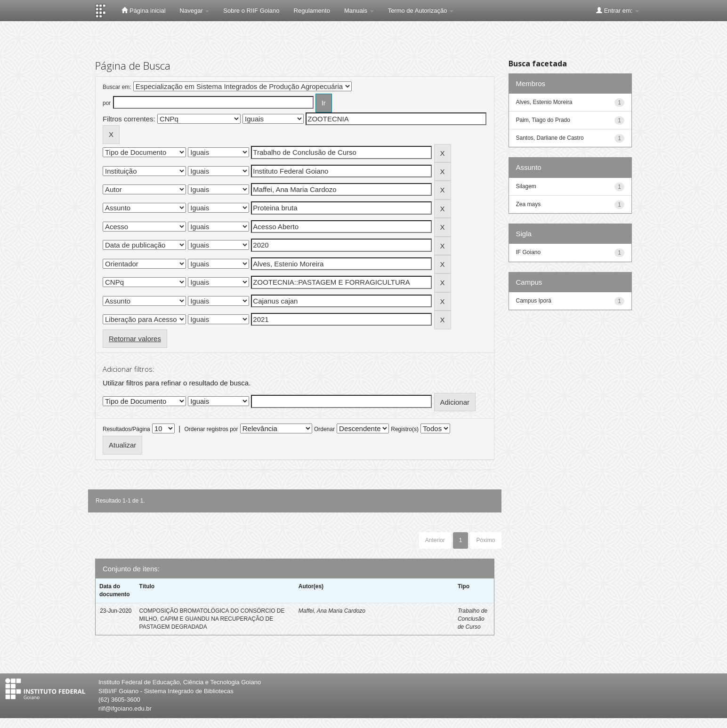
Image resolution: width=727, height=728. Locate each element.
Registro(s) (405, 429)
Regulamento (312, 11)
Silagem (526, 186)
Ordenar (324, 429)
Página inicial (143, 10)
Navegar (195, 11)
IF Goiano (529, 252)
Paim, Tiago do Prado (543, 120)
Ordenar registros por (211, 429)
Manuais (359, 11)
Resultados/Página (126, 429)
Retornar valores (135, 339)
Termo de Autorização (421, 11)
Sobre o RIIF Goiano (251, 11)
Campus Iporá (534, 301)
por (107, 103)
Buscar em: (117, 87)
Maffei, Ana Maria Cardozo (332, 611)
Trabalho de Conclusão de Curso (473, 619)
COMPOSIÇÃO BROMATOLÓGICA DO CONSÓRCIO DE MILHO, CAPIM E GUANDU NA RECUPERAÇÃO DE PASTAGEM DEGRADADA (212, 619)
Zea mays (529, 204)
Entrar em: (618, 10)
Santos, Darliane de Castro (550, 138)
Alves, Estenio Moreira (544, 102)
